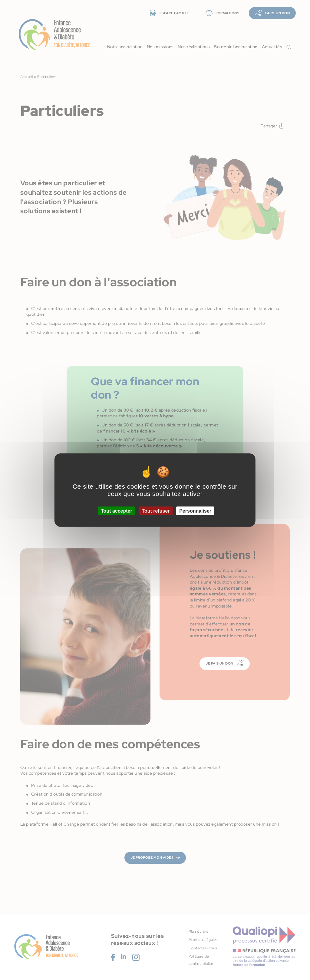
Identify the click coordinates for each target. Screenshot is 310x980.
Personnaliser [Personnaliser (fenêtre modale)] (195, 511)
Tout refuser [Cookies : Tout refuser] (156, 511)
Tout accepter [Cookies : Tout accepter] (117, 511)
